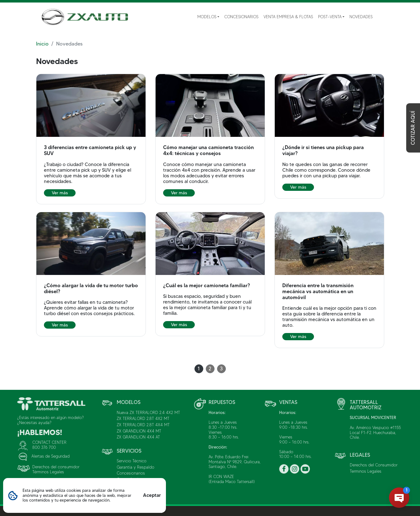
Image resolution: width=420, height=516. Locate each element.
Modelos (207, 17)
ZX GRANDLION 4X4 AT (138, 437)
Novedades (361, 17)
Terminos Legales (366, 471)
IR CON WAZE (221, 476)
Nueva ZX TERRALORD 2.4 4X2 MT (148, 412)
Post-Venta (330, 17)
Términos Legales (48, 472)
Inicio (42, 44)
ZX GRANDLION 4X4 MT (139, 431)
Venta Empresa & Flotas (288, 17)
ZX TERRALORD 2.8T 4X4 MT (143, 425)
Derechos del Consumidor (374, 465)
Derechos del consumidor (56, 467)
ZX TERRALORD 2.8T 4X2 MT (143, 418)
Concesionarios (241, 17)
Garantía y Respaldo (136, 467)
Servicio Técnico (132, 461)
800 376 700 (44, 447)
